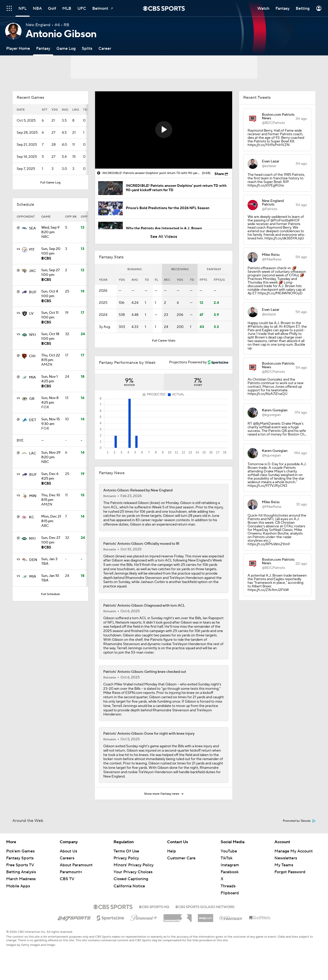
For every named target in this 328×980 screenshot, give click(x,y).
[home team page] (24, 228)
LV (31, 314)
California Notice (129, 886)
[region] (164, 130)
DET (33, 420)
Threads (228, 886)
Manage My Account (294, 851)
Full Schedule (50, 594)
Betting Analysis (21, 872)
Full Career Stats (164, 341)
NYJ (33, 335)
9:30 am (51, 422)
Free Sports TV (20, 865)
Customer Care (181, 858)
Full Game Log (50, 183)
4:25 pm (51, 379)
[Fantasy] (43, 48)
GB (32, 399)
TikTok (227, 858)
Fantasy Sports (20, 858)
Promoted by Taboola (299, 821)
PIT (32, 250)
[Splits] (87, 48)
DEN (33, 560)
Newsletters (286, 858)
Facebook (230, 872)
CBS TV (67, 879)
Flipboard (230, 893)
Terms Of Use (126, 851)
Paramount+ (71, 872)
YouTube (229, 851)
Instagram (230, 865)
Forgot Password (290, 872)
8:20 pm (51, 230)
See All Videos (164, 237)
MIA (32, 377)
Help (172, 851)
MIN (33, 496)
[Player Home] (18, 48)
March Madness (21, 879)
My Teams (284, 865)
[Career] (105, 48)
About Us (68, 851)
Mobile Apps (18, 886)
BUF (33, 292)
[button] (164, 130)
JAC (32, 271)
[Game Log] (66, 48)
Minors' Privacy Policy (134, 865)
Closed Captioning (131, 879)
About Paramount (76, 865)
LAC (33, 453)
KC (32, 517)
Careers (67, 858)
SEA (32, 228)
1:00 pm (51, 251)
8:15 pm (51, 358)
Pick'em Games (20, 851)
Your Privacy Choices (133, 872)
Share (219, 174)
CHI (32, 356)
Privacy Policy (126, 858)
